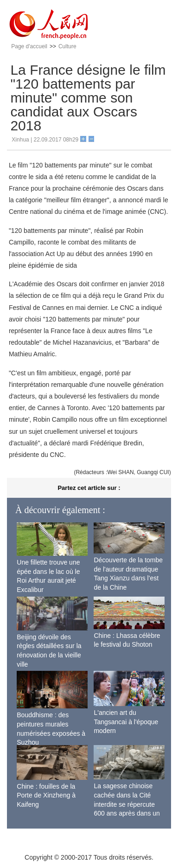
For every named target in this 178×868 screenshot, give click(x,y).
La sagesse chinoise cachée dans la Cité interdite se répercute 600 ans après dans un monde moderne (127, 804)
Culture (67, 46)
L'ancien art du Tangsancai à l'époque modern (126, 722)
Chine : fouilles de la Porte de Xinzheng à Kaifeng (46, 795)
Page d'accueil (29, 46)
